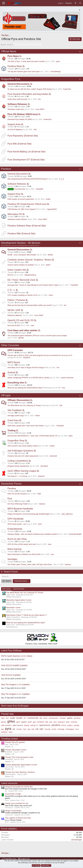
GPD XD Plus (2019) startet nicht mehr (22, 544)
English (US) (24, 859)
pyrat (58, 61)
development (54, 717)
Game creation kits (17, 269)
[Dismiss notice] (79, 10)
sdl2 (41, 728)
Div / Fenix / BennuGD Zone (21, 279)
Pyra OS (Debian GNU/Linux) (23, 114)
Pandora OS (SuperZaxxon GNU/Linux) (27, 204)
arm (7, 717)
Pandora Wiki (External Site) (21, 233)
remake (19, 728)
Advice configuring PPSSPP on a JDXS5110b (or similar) (29, 377)
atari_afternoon (67, 514)
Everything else (16, 382)
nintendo (74, 721)
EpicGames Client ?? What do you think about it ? (27, 614)
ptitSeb (50, 255)
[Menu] (4, 3)
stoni (40, 524)
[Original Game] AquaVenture (18, 466)
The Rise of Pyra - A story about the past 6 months (26, 61)
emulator (63, 717)
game (70, 717)
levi (65, 305)
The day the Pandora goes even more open (24, 71)
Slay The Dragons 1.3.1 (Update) (15, 693)
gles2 (18, 721)
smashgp (61, 728)
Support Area (14, 124)
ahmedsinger (77, 839)
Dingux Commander (13, 810)
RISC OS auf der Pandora (17, 493)
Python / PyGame (16, 300)
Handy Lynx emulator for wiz (17, 803)
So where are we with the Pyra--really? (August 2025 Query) (30, 89)
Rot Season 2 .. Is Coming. (17, 476)
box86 (19, 717)
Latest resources (9, 782)
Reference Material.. (15, 315)
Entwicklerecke (15, 529)
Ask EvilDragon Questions (20, 450)
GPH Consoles (15, 350)
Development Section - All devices (21, 242)
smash (54, 728)
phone (64, 725)
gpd (34, 721)
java (55, 721)
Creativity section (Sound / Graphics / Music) (29, 259)
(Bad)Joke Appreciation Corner (19, 599)
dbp (41, 717)
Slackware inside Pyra (16, 109)
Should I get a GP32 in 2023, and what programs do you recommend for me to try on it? (40, 355)
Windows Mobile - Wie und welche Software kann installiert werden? (33, 534)
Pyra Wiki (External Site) (20, 143)
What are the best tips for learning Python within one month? (30, 305)
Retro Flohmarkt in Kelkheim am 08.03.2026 (24, 554)
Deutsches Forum (11, 483)
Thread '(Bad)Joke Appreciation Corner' (21, 764)
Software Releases (17, 104)
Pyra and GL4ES (14, 325)
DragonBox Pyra (11, 79)
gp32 (30, 721)
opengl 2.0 (34, 725)
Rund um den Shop (17, 539)
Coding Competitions (18, 461)
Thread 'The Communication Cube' (19, 757)
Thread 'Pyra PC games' (15, 741)
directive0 (53, 456)
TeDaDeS (27, 357)
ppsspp (77, 725)
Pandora (6, 168)
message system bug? (16, 415)
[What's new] (76, 3)
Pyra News (13, 56)
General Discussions (18, 84)
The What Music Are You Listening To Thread (24, 405)
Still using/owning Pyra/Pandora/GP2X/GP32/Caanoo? (28, 179)
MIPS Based (14, 362)
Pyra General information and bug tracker (28, 94)
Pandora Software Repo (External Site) (27, 225)
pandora (56, 724)
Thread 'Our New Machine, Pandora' (20, 771)
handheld (40, 721)
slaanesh (41, 476)
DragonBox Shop (16, 440)
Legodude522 (52, 209)
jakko (71, 435)
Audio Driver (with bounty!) (17, 99)
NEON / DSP (14, 310)
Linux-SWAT (40, 109)
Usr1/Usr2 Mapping (15, 129)
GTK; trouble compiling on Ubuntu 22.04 (22, 295)
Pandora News (15, 66)
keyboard (61, 721)
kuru (63, 387)
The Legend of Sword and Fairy (18, 817)
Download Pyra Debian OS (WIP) (20, 119)
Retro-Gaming (14, 549)
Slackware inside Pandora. (17, 219)
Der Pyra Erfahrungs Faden (18, 503)
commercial (33, 717)
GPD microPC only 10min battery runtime (23, 445)
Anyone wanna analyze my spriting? (21, 265)
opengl (27, 725)
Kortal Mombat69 (75, 534)
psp (2, 728)
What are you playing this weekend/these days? (25, 387)
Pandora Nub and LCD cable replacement (23, 456)
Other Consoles (10, 345)
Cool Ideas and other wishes (22, 330)
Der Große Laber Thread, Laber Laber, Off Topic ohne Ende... (30, 564)
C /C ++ (11, 290)
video (11, 731)
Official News (9, 51)
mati (32, 325)
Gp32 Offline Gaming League (22, 471)
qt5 (14, 728)
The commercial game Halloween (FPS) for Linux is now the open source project (37, 335)
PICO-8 (10, 275)
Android (11, 372)
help (47, 721)
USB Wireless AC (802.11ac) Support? (22, 209)
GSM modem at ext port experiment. (21, 199)
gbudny (21, 337)
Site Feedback (15, 410)
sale (33, 728)
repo (25, 728)
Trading (12, 430)
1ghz (3, 717)
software (4, 731)
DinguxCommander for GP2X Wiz (19, 786)
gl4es (11, 721)
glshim (24, 721)
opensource (45, 724)
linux (68, 721)
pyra (8, 728)
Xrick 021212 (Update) (11, 674)
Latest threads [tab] (19, 588)
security (47, 728)
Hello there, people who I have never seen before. (26, 425)
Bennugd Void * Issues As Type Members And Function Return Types (33, 285)
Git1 (35, 129)
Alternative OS (15, 214)
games (4, 721)
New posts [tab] (6, 588)
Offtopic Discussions (19, 400)
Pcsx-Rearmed (16, 189)
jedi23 (48, 265)
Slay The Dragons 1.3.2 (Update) (15, 684)
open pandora (6, 725)
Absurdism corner (13, 607)
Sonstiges (12, 559)
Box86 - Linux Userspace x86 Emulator (22, 255)
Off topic (6, 395)
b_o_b (62, 179)
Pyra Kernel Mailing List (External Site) (27, 151)
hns (39, 99)
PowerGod (67, 89)
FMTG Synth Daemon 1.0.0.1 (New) (17, 655)
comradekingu (55, 71)
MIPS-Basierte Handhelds (20, 508)
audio (13, 717)
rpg (29, 728)
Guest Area (13, 420)
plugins (70, 725)
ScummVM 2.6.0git (13, 793)
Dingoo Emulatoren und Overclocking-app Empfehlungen (29, 514)
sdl (37, 728)
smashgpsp (70, 728)
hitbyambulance (30, 275)
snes (77, 728)
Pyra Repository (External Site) (23, 135)
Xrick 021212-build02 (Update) (14, 665)
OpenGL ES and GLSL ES (20, 320)
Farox (51, 295)
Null (61, 405)
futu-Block (44, 466)
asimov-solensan (67, 377)
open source (18, 725)
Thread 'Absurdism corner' (16, 749)
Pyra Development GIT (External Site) (26, 159)
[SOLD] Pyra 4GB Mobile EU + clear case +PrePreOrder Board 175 (32, 435)
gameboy (77, 717)
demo (46, 717)
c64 (25, 717)
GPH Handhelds (16, 518)
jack (51, 721)
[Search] (80, 3)
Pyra (10, 498)
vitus (50, 544)
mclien (48, 199)
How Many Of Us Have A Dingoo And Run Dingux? (26, 367)
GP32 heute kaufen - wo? (17, 524)
